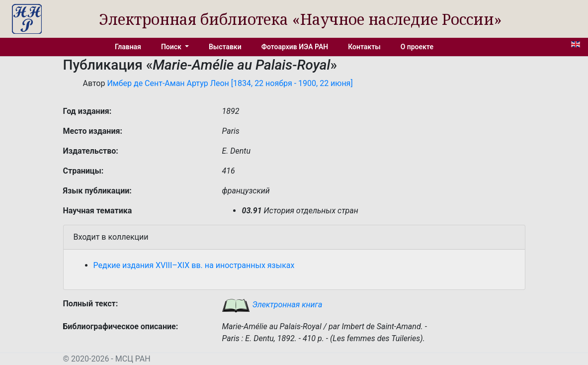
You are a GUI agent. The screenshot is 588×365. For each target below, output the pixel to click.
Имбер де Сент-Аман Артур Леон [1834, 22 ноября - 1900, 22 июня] (230, 83)
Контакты (364, 47)
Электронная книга (272, 305)
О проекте (417, 47)
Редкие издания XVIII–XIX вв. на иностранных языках (194, 265)
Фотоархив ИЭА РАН (295, 47)
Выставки (225, 47)
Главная (128, 47)
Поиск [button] (172, 47)
